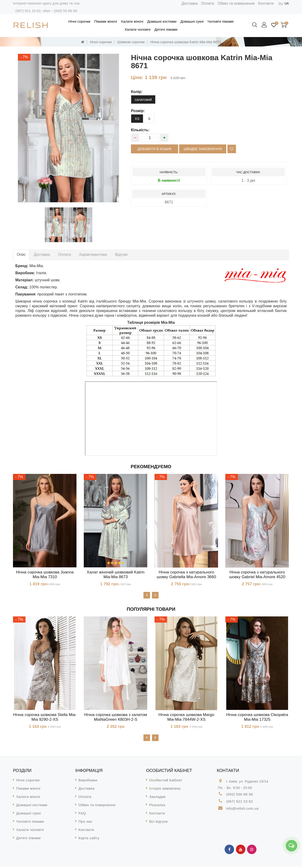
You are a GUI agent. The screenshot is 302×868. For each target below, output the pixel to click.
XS (137, 119)
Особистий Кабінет (166, 782)
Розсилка (157, 806)
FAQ (82, 815)
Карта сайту (89, 839)
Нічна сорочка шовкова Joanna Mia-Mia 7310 (45, 575)
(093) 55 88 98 (65, 11)
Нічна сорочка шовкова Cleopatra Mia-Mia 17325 (257, 718)
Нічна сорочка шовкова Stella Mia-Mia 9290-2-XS (45, 718)
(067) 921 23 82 (28, 11)
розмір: (138, 111)
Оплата (208, 3)
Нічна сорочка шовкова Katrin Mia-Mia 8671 (186, 42)
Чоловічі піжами (220, 21)
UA (287, 3)
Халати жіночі (132, 21)
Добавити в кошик (155, 149)
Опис (21, 255)
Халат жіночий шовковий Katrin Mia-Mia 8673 (116, 575)
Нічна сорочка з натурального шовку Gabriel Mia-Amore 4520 (257, 575)
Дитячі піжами (166, 29)
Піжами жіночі (105, 21)
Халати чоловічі (138, 29)
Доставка (190, 3)
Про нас (86, 823)
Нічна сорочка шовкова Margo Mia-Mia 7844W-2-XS (186, 718)
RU (281, 3)
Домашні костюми (162, 21)
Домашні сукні (192, 21)
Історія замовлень (165, 790)
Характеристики (93, 255)
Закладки (157, 798)
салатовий (143, 99)
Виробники (88, 782)
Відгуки (121, 255)
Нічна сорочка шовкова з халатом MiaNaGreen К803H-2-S (116, 718)
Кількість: (140, 130)
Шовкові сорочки (131, 42)
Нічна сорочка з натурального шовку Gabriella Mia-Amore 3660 (186, 575)
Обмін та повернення (236, 3)
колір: (137, 92)
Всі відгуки (159, 823)
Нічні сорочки (79, 21)
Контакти (266, 3)
